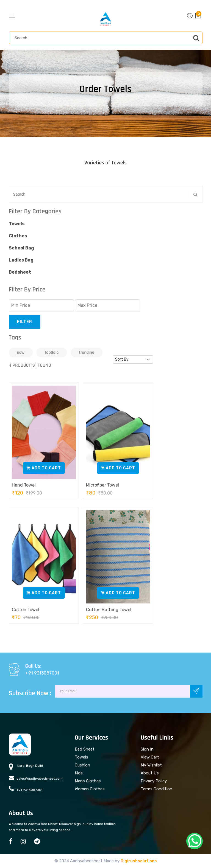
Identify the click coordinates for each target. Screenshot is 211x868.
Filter (25, 322)
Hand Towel (24, 485)
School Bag (21, 248)
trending (87, 352)
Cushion (82, 765)
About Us (150, 773)
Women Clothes (90, 789)
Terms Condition (156, 789)
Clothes (18, 236)
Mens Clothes (88, 781)
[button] (190, 16)
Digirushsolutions (139, 861)
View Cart (150, 757)
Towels (17, 224)
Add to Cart (44, 468)
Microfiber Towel (102, 485)
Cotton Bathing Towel (109, 610)
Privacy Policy (154, 781)
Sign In (147, 749)
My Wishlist (151, 765)
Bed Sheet (85, 749)
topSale (52, 352)
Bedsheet (20, 272)
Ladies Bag (21, 260)
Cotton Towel (26, 610)
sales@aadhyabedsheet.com (36, 778)
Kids (79, 773)
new (21, 352)
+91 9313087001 (42, 673)
